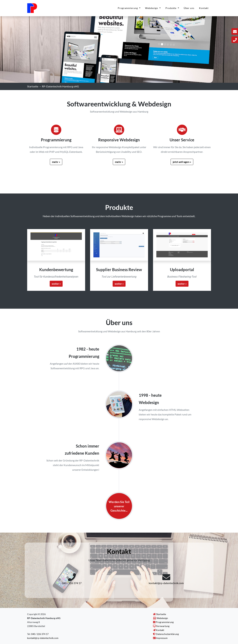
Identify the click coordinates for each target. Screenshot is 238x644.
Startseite (33, 86)
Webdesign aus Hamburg (134, 111)
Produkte (171, 10)
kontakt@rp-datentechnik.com (166, 583)
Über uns (189, 10)
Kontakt (204, 10)
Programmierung (128, 10)
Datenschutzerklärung (167, 634)
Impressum (162, 638)
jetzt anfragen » (182, 162)
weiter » (56, 284)
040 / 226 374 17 (72, 583)
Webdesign (152, 10)
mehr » (56, 162)
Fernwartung (163, 626)
